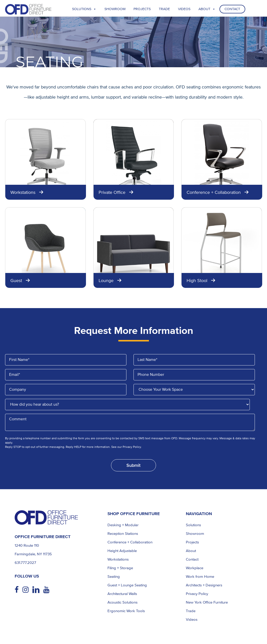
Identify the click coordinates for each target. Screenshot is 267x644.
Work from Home (200, 577)
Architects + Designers (204, 585)
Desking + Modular (123, 525)
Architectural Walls (122, 594)
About (207, 9)
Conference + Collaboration (130, 542)
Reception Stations (123, 534)
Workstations (118, 559)
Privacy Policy (197, 594)
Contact (232, 9)
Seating (114, 577)
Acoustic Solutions (123, 602)
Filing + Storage (120, 568)
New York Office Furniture (207, 602)
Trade (191, 611)
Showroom (115, 9)
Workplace (195, 568)
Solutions (84, 9)
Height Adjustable (122, 551)
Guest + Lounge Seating (127, 585)
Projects (142, 9)
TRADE (164, 9)
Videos (184, 9)
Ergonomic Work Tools (126, 611)
